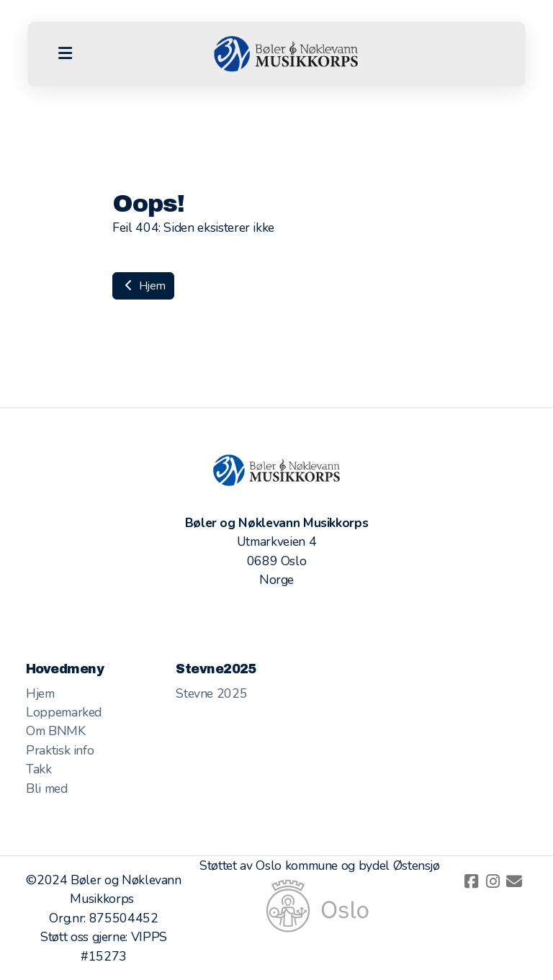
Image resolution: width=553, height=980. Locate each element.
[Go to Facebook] (471, 881)
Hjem (143, 286)
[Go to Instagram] (493, 881)
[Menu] (65, 54)
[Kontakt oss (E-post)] (514, 881)
